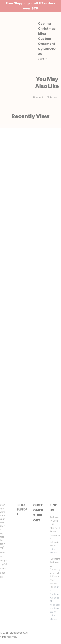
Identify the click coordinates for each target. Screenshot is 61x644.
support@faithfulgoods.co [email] (3, 568)
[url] (4, 554)
